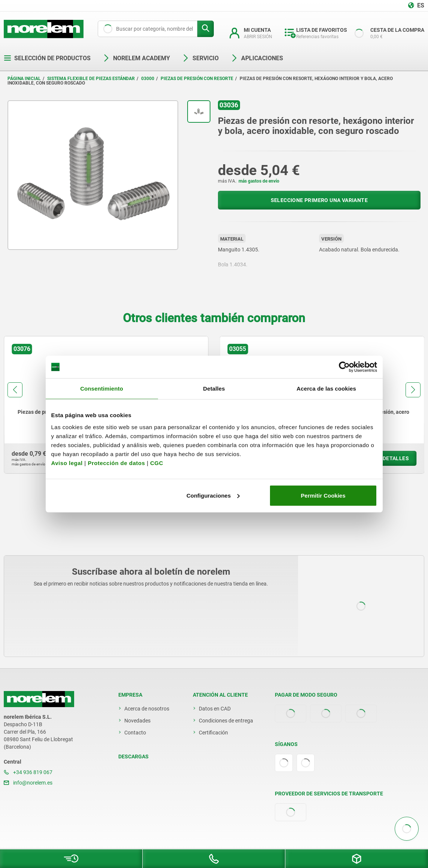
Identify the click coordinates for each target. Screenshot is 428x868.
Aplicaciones (257, 58)
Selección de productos (47, 58)
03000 (148, 79)
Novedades (137, 721)
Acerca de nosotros (147, 709)
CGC (157, 463)
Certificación (213, 733)
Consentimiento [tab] (102, 389)
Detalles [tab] (214, 389)
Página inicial (24, 79)
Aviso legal (67, 463)
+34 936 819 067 (28, 772)
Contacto (135, 733)
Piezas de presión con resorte (197, 79)
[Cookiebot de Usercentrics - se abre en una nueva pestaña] (344, 367)
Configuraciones (213, 495)
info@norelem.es (28, 783)
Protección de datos (116, 463)
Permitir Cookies (323, 495)
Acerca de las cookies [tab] (326, 389)
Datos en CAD (215, 709)
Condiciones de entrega (226, 721)
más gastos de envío (259, 181)
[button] (15, 390)
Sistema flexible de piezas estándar (91, 79)
